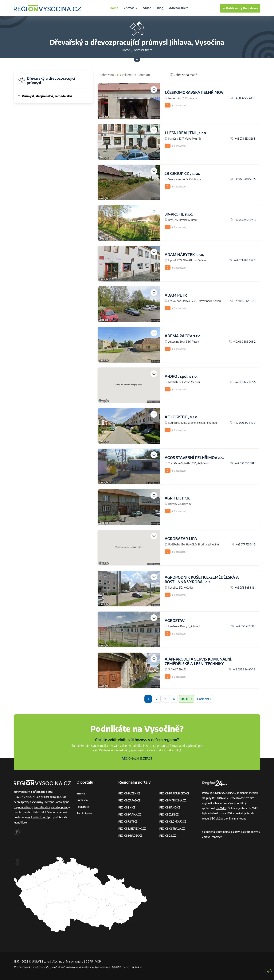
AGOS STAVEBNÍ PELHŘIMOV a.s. (194, 457)
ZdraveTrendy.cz (212, 837)
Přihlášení (82, 800)
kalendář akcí (42, 807)
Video (147, 8)
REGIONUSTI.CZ (128, 822)
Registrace (251, 8)
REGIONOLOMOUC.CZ (173, 822)
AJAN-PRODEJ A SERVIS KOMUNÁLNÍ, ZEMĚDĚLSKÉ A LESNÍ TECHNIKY (198, 661)
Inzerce (81, 793)
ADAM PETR (176, 295)
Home (114, 8)
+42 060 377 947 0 (243, 423)
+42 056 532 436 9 (243, 98)
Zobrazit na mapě (184, 75)
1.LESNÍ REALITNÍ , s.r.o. (186, 133)
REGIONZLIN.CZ (169, 814)
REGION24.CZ (168, 836)
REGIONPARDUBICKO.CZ (174, 793)
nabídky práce (59, 807)
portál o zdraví (232, 832)
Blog (160, 8)
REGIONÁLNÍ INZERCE (137, 759)
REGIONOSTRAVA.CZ (172, 829)
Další (186, 699)
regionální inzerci (37, 817)
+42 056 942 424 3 (243, 220)
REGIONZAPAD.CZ (129, 800)
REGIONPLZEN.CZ (129, 793)
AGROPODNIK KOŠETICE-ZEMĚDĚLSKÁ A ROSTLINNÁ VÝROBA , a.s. (202, 579)
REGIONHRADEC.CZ (130, 836)
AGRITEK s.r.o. (177, 498)
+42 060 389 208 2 (242, 342)
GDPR (89, 961)
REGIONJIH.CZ (127, 807)
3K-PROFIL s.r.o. (179, 214)
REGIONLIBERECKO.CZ (132, 829)
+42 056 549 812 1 (243, 588)
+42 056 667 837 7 (243, 301)
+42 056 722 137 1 (243, 626)
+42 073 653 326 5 (243, 139)
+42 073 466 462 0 (243, 260)
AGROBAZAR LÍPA (181, 539)
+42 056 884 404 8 (242, 669)
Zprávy (131, 8)
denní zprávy (21, 802)
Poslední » (204, 699)
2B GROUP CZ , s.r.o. (182, 173)
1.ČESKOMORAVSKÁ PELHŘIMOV (194, 92)
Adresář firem (179, 8)
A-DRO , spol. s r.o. (181, 376)
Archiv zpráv (84, 813)
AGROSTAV (175, 620)
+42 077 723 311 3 (244, 544)
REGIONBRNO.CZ (170, 807)
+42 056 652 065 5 (243, 382)
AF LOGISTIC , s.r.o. (181, 417)
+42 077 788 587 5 (243, 179)
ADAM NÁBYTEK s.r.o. (184, 254)
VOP (98, 961)
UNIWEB (221, 808)
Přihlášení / (232, 8)
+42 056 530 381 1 (243, 463)
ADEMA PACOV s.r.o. (183, 336)
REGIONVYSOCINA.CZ (173, 800)
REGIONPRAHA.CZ (130, 814)
